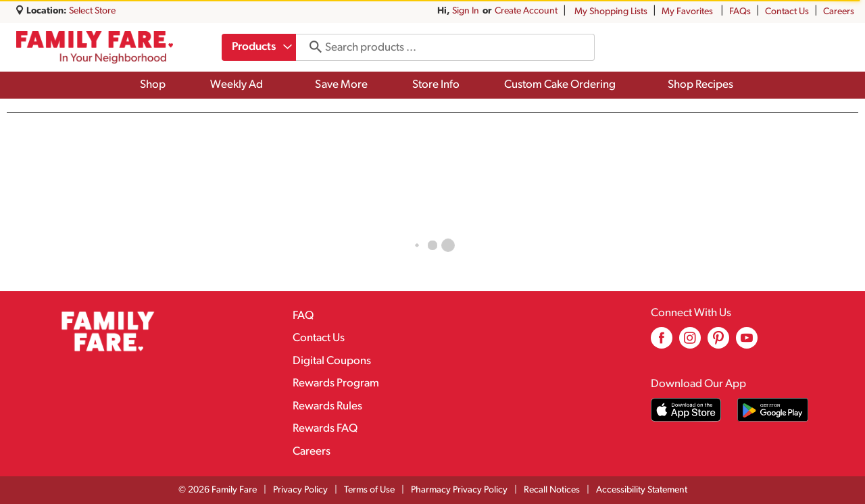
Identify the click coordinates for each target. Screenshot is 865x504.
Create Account (526, 11)
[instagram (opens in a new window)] (690, 343)
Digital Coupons (332, 361)
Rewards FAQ (325, 429)
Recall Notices (552, 490)
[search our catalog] (313, 47)
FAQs (740, 12)
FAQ (303, 316)
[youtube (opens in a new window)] (747, 343)
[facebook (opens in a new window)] (662, 343)
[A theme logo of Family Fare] (95, 47)
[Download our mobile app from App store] (686, 410)
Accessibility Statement (642, 490)
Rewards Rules (327, 406)
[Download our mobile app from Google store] (773, 410)
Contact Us (787, 12)
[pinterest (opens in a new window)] (718, 343)
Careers (839, 12)
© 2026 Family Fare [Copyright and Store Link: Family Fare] (218, 490)
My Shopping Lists (611, 12)
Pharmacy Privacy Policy (459, 490)
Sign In (466, 11)
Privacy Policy (300, 490)
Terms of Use (369, 490)
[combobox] (260, 47)
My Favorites (688, 12)
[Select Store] (93, 11)
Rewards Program (336, 383)
